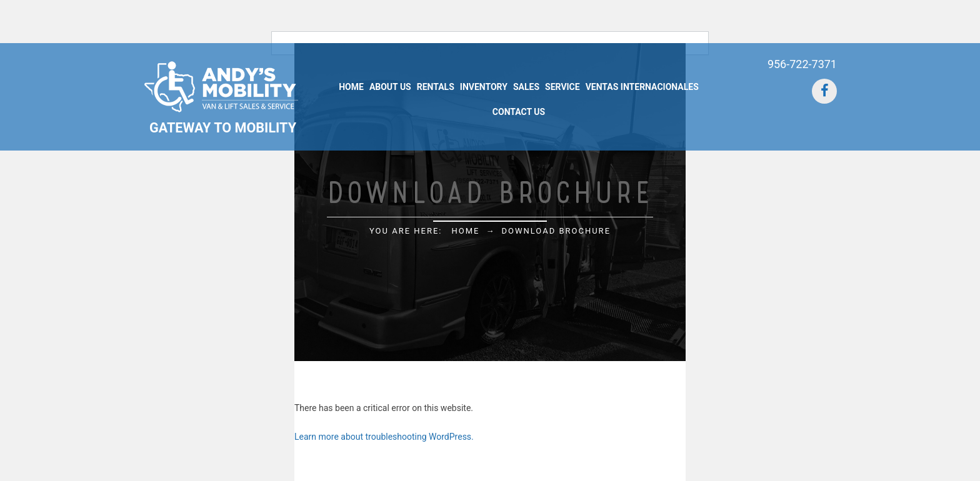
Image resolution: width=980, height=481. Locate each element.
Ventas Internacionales (642, 87)
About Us (390, 87)
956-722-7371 (802, 64)
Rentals (436, 87)
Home (351, 87)
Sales (526, 87)
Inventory (484, 87)
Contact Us (519, 112)
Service (562, 87)
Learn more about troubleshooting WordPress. (384, 437)
